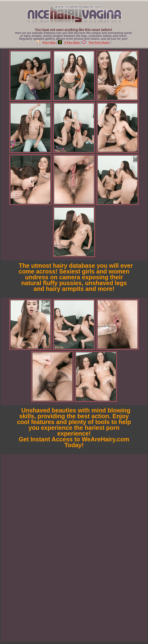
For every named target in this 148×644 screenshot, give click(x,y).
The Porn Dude (96, 43)
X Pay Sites (69, 43)
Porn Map (46, 43)
